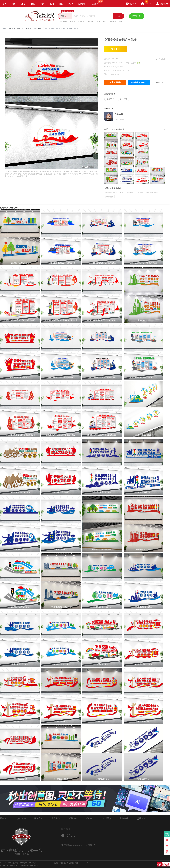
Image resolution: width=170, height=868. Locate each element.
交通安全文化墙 (111, 193)
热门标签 (21, 818)
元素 (23, 4)
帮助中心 (90, 818)
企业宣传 (81, 21)
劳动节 (122, 21)
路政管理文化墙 (152, 193)
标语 (122, 193)
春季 (99, 21)
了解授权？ (159, 82)
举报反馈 (162, 59)
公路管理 (140, 193)
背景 (42, 4)
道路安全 (130, 193)
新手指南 (73, 818)
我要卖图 (167, 834)
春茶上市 (91, 21)
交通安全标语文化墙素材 (114, 129)
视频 (52, 4)
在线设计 (82, 4)
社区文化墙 (37, 28)
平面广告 (20, 28)
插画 (33, 4)
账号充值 (56, 818)
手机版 (141, 818)
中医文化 (113, 21)
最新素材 (4, 818)
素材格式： (108, 63)
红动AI (96, 2)
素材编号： (108, 59)
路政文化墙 (109, 197)
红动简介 (107, 818)
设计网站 (12, 28)
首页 (5, 4)
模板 (14, 4)
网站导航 (39, 818)
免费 (71, 4)
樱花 (105, 21)
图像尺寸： (108, 70)
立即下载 (116, 49)
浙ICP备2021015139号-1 (28, 863)
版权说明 (124, 818)
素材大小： (108, 74)
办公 (61, 4)
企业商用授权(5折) (139, 82)
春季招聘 (63, 21)
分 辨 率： (108, 67)
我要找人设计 (137, 16)
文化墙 (72, 21)
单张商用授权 (115, 82)
